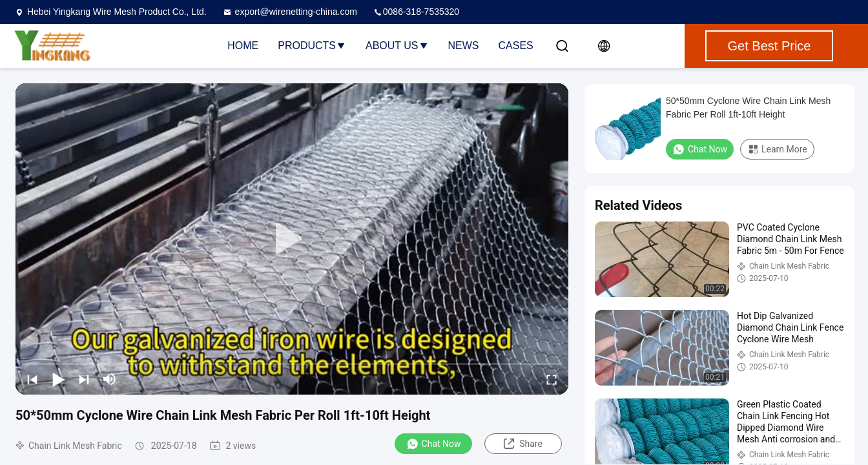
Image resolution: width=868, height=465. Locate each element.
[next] (84, 379)
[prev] (32, 379)
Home (243, 46)
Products (312, 46)
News (464, 46)
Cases (516, 46)
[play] (292, 239)
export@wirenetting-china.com (290, 12)
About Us (397, 46)
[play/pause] (58, 379)
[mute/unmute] (110, 379)
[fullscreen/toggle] (552, 379)
